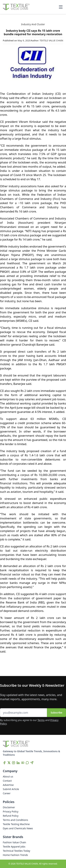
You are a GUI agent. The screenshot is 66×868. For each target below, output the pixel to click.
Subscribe (56, 713)
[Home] (16, 7)
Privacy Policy (11, 812)
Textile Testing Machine (16, 824)
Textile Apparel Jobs (14, 847)
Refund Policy (11, 816)
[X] (9, 763)
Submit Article (11, 789)
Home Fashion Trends (15, 855)
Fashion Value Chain (14, 842)
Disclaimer (9, 807)
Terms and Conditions (15, 820)
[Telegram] (32, 763)
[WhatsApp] (27, 763)
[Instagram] (14, 763)
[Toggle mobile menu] (61, 7)
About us (8, 776)
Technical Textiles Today (16, 851)
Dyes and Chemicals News (18, 828)
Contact (7, 781)
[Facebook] (4, 763)
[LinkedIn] (18, 763)
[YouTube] (23, 763)
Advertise (8, 785)
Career (7, 793)
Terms (41, 720)
